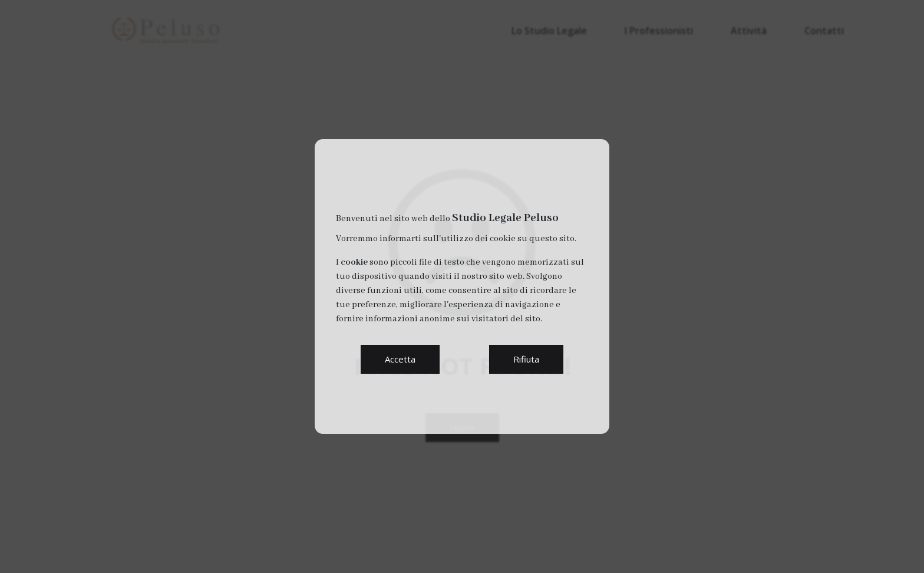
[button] (400, 359)
